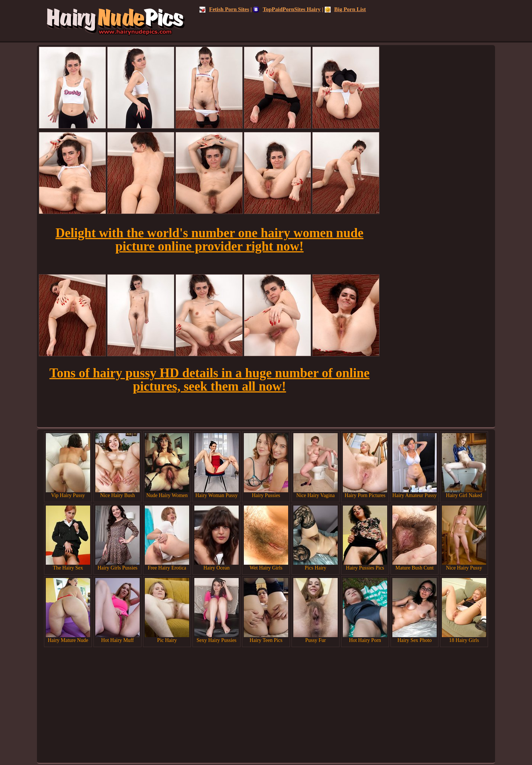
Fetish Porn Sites (224, 9)
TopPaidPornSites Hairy (287, 9)
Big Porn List (345, 9)
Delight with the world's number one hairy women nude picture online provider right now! (209, 240)
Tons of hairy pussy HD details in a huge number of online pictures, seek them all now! (209, 380)
